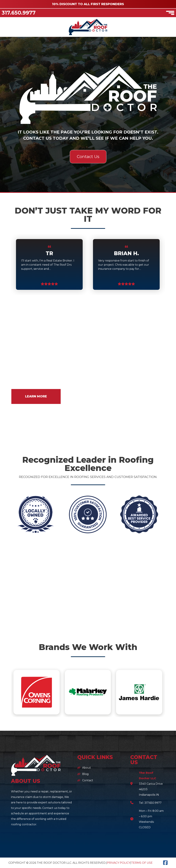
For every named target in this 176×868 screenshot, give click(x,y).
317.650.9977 (19, 13)
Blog (85, 774)
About (87, 768)
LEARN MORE (36, 396)
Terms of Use (142, 863)
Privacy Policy (119, 863)
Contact (88, 780)
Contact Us (88, 157)
